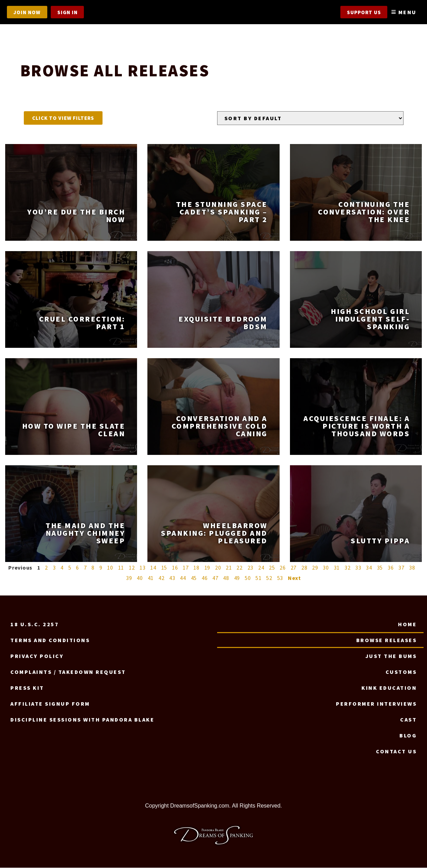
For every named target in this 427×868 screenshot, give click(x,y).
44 (183, 578)
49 (237, 578)
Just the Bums (391, 656)
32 (348, 568)
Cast (408, 720)
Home (407, 624)
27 (294, 568)
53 (280, 578)
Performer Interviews (376, 704)
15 (164, 568)
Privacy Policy (37, 656)
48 (226, 578)
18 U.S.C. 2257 (35, 624)
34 (369, 568)
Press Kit (27, 688)
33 (358, 568)
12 (132, 568)
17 (186, 568)
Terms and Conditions (50, 640)
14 (153, 568)
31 (337, 568)
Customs (401, 672)
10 (110, 568)
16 (175, 568)
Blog (408, 736)
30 (326, 568)
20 (218, 568)
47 (215, 578)
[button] (63, 118)
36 (391, 568)
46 (205, 578)
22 (240, 568)
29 (315, 568)
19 (207, 568)
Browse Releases (387, 640)
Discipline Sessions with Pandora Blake (82, 720)
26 (283, 568)
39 (129, 578)
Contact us (396, 752)
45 (194, 578)
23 (251, 568)
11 (121, 568)
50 (248, 578)
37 (401, 568)
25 (272, 568)
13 (143, 568)
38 (412, 568)
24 (261, 568)
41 (151, 578)
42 (162, 578)
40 (140, 578)
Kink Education (389, 688)
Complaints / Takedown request (68, 672)
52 (269, 578)
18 (196, 568)
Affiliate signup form (50, 704)
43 (172, 578)
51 (259, 578)
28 (304, 568)
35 (380, 568)
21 (229, 568)
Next (294, 578)
